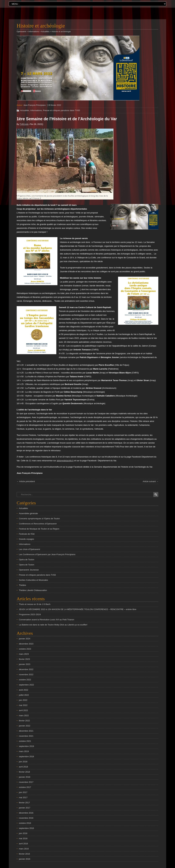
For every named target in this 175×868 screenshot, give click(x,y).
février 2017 (24, 803)
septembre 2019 (26, 746)
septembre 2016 (26, 828)
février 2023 (24, 659)
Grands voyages (27, 539)
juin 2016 (23, 833)
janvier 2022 (25, 726)
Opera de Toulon (27, 565)
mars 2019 (24, 751)
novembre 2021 (26, 736)
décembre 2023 (26, 644)
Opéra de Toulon (27, 560)
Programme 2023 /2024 (30, 614)
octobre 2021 (25, 741)
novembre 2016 (26, 818)
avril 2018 (23, 767)
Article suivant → (151, 481)
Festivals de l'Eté (27, 534)
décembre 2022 (26, 669)
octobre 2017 (25, 787)
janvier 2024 (25, 639)
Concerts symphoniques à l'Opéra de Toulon (39, 519)
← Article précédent (26, 481)
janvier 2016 (25, 859)
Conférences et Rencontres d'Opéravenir (38, 524)
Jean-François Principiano (35, 105)
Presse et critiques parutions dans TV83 (61, 110)
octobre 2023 (25, 649)
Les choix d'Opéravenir (30, 549)
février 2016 (24, 854)
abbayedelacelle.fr (65, 461)
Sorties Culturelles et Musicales (33, 580)
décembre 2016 (26, 813)
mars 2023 (24, 654)
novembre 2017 (26, 782)
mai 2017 (23, 797)
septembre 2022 (26, 685)
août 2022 (24, 690)
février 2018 (24, 772)
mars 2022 (24, 715)
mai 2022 (23, 705)
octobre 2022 (25, 680)
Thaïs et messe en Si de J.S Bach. (35, 604)
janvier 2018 (25, 777)
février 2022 (24, 721)
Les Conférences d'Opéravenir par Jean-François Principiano (47, 554)
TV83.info (24, 124)
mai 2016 (23, 838)
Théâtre (23, 585)
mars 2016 (24, 849)
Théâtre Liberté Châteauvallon (33, 590)
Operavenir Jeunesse (29, 570)
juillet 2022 (24, 695)
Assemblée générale (28, 513)
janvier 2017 (25, 808)
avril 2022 (23, 710)
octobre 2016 (25, 823)
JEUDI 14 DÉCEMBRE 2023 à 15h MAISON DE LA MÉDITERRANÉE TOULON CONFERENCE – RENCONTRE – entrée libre (78, 609)
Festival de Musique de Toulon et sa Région (39, 529)
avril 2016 (23, 844)
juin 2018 (23, 762)
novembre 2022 (26, 674)
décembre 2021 (26, 731)
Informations (36, 110)
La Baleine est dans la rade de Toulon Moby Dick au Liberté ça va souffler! (53, 625)
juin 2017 (23, 792)
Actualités (25, 110)
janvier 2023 (25, 664)
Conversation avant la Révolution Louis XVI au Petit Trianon (47, 620)
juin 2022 (23, 700)
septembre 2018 (26, 756)
